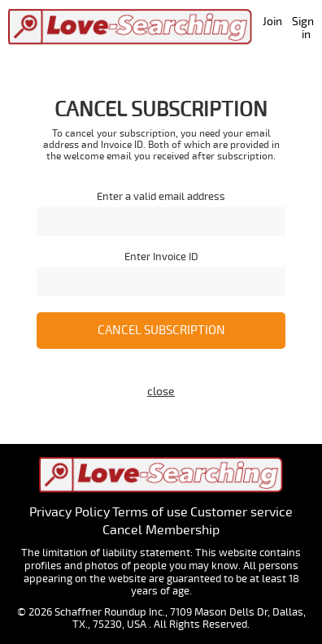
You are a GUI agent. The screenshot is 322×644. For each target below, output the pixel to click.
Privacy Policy (70, 512)
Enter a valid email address (161, 197)
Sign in (303, 28)
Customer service (241, 512)
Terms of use (150, 512)
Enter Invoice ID (161, 257)
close (161, 392)
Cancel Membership (161, 530)
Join (272, 22)
